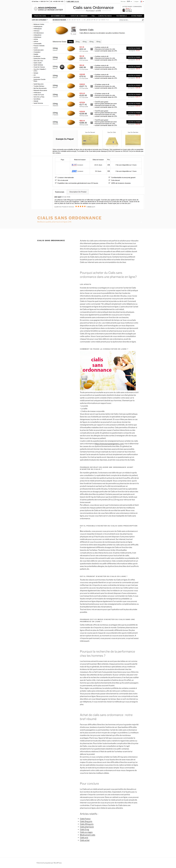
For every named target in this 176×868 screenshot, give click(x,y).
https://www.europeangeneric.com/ (109, 444)
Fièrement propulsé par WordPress (49, 863)
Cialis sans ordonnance (70, 218)
